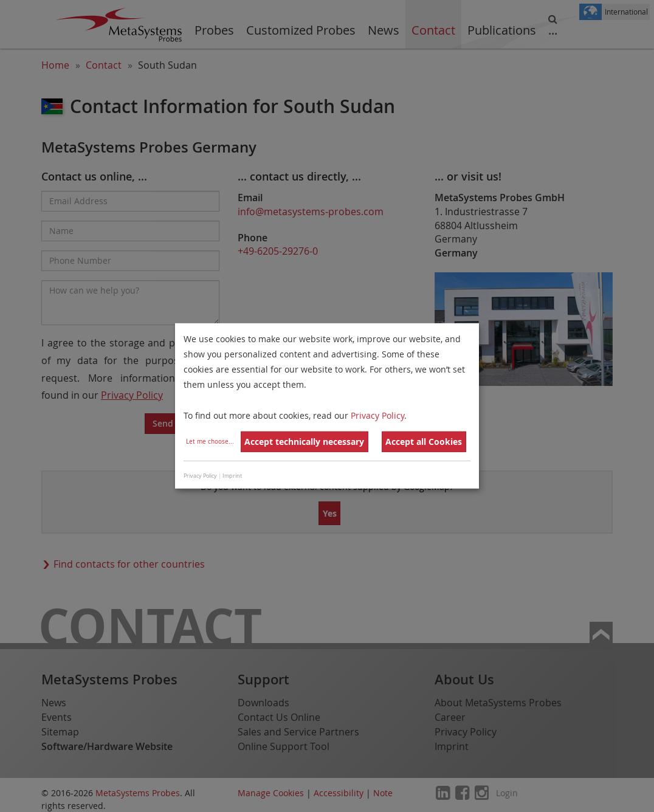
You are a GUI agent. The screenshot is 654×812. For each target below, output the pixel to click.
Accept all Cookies (424, 442)
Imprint (232, 476)
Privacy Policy (377, 415)
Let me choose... (210, 442)
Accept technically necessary (304, 442)
